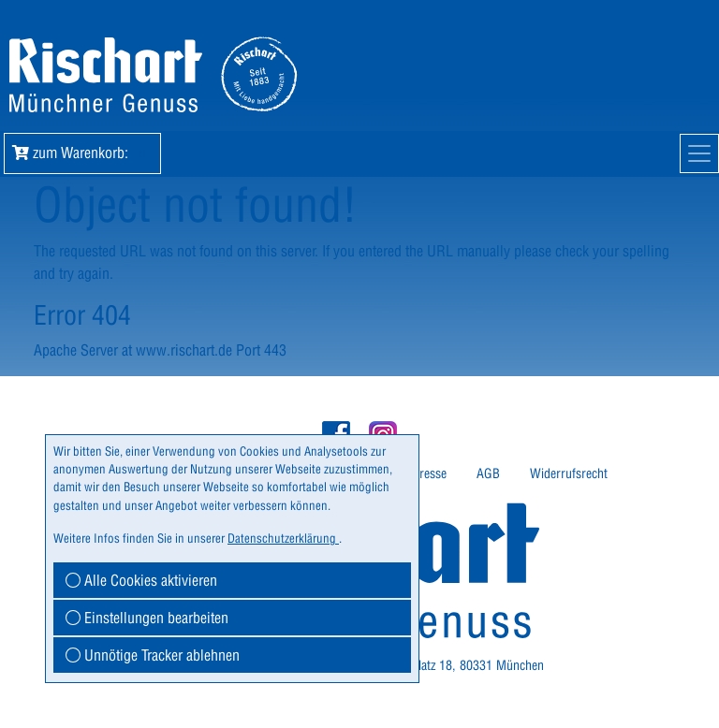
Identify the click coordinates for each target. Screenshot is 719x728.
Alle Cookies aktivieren (141, 580)
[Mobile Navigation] (699, 153)
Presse (429, 473)
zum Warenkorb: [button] (82, 153)
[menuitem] (429, 474)
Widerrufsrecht (569, 473)
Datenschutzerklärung (283, 538)
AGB (488, 473)
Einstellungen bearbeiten (147, 618)
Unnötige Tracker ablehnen (153, 655)
